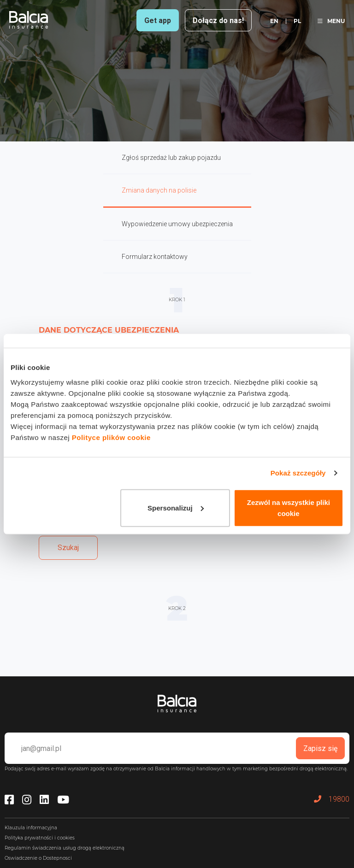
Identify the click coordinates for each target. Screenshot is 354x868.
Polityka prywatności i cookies (40, 838)
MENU (331, 21)
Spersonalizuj (176, 507)
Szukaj (68, 548)
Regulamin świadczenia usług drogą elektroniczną (65, 848)
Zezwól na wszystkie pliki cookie (289, 507)
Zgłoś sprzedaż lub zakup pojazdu (171, 158)
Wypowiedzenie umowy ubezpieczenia (177, 224)
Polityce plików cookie (111, 437)
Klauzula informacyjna (31, 828)
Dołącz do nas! (218, 21)
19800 (332, 799)
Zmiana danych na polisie (159, 190)
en (274, 21)
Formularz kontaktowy (155, 257)
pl (297, 21)
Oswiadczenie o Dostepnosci (38, 858)
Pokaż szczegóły (298, 473)
